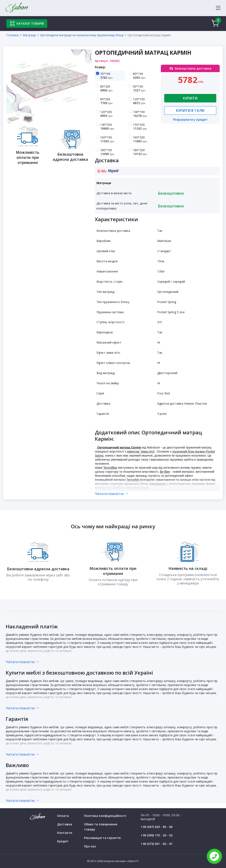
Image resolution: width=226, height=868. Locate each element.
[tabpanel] (49, 81)
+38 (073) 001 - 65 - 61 (157, 844)
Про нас (90, 846)
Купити (190, 98)
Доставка (65, 824)
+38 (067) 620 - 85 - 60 (157, 827)
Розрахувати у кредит (190, 120)
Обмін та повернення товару (101, 827)
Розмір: (100, 67)
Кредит (63, 841)
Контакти (65, 833)
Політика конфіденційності (105, 816)
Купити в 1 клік (190, 110)
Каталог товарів (27, 24)
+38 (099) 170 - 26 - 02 (157, 835)
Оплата (63, 816)
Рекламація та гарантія (102, 838)
